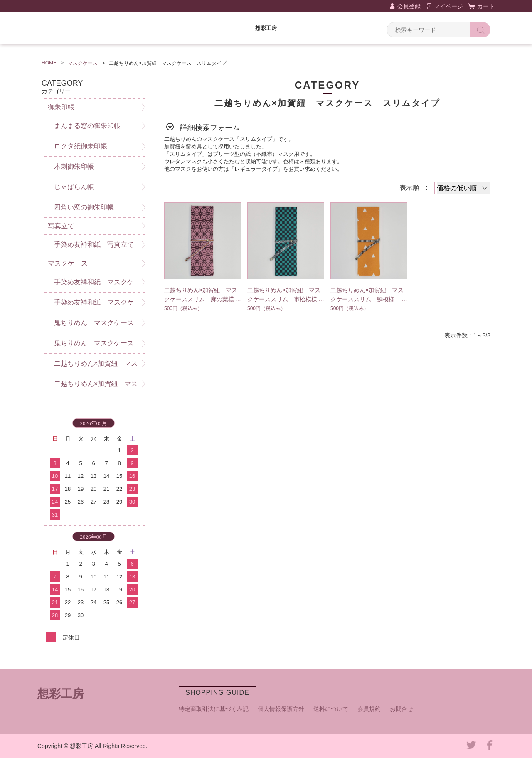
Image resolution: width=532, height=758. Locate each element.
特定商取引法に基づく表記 (214, 709)
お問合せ (401, 709)
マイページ (448, 6)
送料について (331, 709)
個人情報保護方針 (281, 709)
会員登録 (409, 6)
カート (486, 6)
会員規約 (369, 709)
